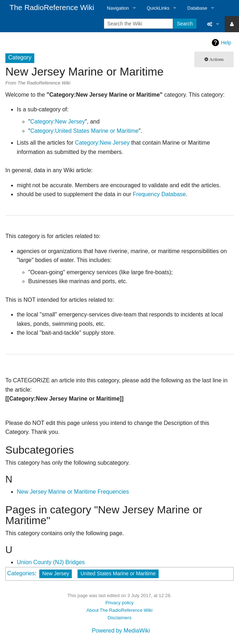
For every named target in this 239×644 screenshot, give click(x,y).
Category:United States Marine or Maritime (84, 131)
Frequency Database (160, 194)
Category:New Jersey (58, 122)
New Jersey (56, 573)
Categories (21, 573)
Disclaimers (119, 618)
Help (226, 43)
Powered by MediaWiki (121, 631)
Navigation (118, 8)
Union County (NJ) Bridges (51, 562)
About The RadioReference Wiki (119, 610)
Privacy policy (119, 603)
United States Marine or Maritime (118, 573)
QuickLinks (158, 8)
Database (197, 8)
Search (185, 24)
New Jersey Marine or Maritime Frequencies (73, 492)
